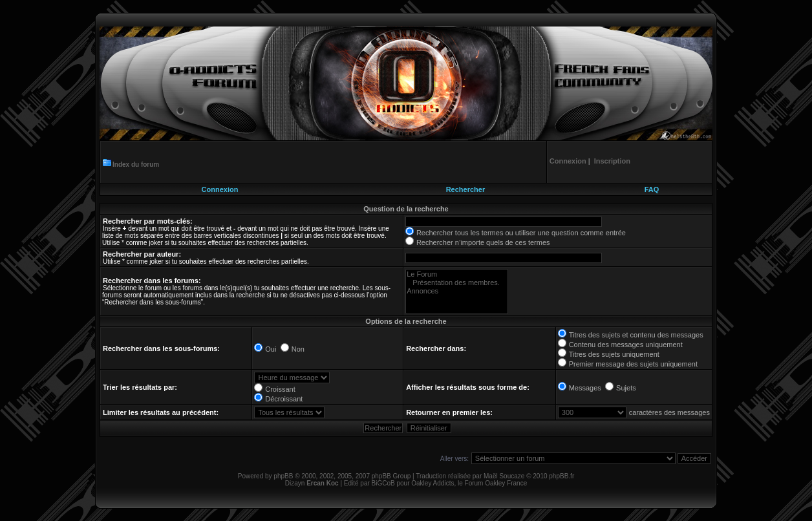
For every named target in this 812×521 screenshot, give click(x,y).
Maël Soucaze (504, 476)
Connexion (220, 189)
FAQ (652, 189)
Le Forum (457, 274)
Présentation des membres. (457, 283)
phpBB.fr (561, 476)
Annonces (457, 291)
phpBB (283, 476)
